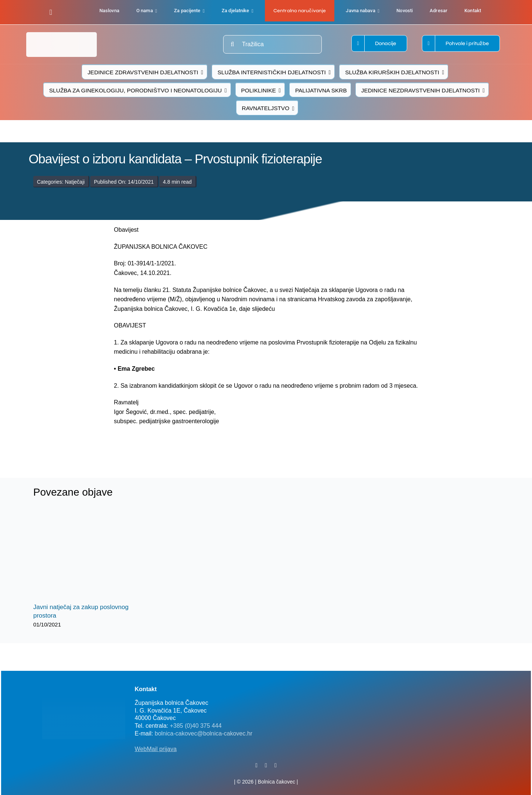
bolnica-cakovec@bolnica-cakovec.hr (204, 733)
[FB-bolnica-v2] (389, 685)
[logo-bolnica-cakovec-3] (167, 444)
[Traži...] (232, 44)
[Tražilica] (272, 44)
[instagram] (276, 765)
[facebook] (51, 12)
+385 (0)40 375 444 (196, 726)
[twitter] (266, 765)
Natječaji (75, 182)
